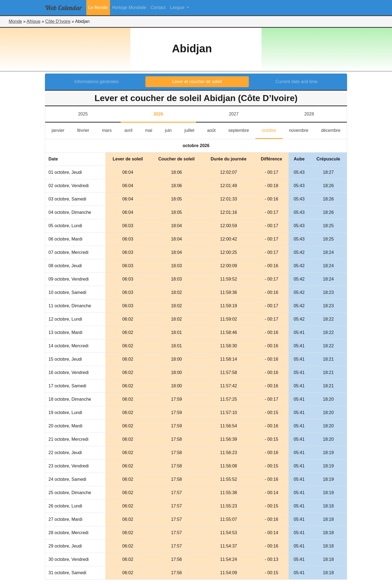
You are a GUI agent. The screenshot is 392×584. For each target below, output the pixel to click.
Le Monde (98, 7)
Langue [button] (178, 7)
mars (110, 130)
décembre (334, 130)
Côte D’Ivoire (58, 21)
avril (132, 130)
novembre (302, 130)
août (215, 130)
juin (171, 130)
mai (152, 130)
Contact (158, 7)
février (86, 130)
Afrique (34, 21)
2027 (234, 114)
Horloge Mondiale (129, 7)
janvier (61, 130)
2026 (158, 114)
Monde (15, 21)
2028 (309, 114)
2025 (83, 114)
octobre (272, 130)
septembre (242, 130)
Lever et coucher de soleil (197, 82)
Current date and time (297, 82)
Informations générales (97, 82)
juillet (193, 130)
